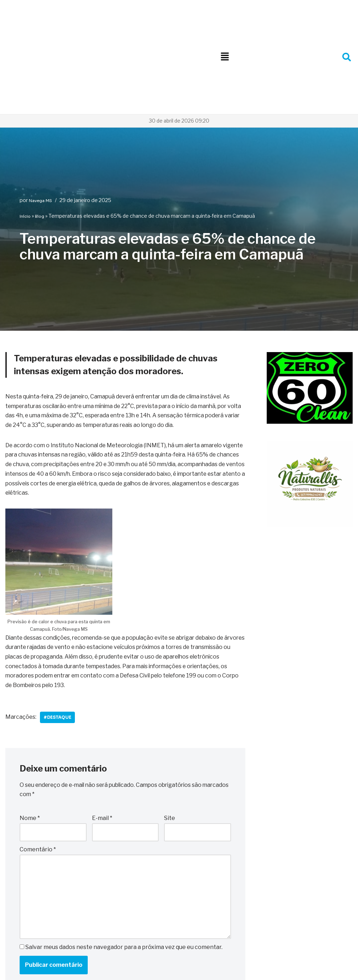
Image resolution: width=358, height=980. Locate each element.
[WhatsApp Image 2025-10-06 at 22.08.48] (310, 331)
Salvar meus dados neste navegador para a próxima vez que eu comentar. (124, 861)
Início (25, 125)
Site (170, 730)
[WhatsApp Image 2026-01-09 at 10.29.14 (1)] (310, 434)
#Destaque (58, 629)
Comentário (38, 762)
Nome (30, 730)
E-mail (102, 730)
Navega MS (40, 109)
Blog (40, 125)
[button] (225, 11)
